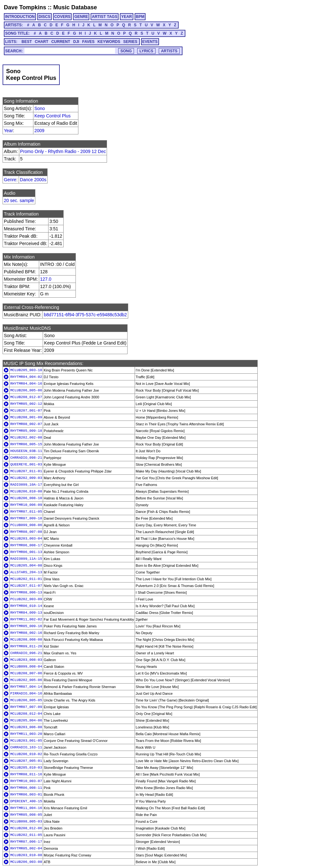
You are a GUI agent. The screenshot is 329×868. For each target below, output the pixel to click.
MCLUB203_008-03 (26, 660)
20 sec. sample (19, 200)
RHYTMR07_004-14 (26, 687)
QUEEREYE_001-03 (26, 464)
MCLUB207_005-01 (26, 761)
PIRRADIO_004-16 (26, 694)
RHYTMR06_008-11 (26, 788)
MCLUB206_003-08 (26, 862)
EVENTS (150, 42)
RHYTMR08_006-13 (26, 592)
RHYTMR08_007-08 (26, 532)
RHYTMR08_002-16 (26, 633)
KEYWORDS (109, 42)
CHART (41, 42)
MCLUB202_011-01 (26, 579)
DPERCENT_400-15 (26, 801)
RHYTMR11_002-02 (26, 619)
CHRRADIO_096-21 (26, 653)
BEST (27, 42)
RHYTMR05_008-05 (26, 815)
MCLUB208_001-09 (26, 417)
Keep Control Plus (53, 116)
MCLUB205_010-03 (26, 768)
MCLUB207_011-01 (26, 471)
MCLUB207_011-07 (26, 586)
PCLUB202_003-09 (26, 599)
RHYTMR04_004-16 (26, 384)
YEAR (126, 17)
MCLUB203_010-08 (26, 855)
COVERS (62, 17)
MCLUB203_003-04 (26, 539)
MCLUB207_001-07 (26, 411)
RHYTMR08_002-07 (26, 424)
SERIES (130, 42)
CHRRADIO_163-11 (26, 747)
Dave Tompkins (25, 7)
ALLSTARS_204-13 (26, 572)
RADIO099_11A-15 (26, 559)
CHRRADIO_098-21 (26, 458)
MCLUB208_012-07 (26, 397)
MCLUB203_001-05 (26, 741)
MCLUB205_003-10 (26, 370)
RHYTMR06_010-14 (26, 606)
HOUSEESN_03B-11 (26, 451)
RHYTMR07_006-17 (26, 842)
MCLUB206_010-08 (26, 491)
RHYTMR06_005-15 (26, 444)
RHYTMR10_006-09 (26, 505)
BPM (140, 17)
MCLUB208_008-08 (26, 640)
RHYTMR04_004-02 (26, 377)
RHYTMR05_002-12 (26, 404)
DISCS (44, 17)
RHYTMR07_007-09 (26, 707)
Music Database (75, 7)
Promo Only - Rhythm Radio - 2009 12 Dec (63, 151)
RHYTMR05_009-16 (26, 626)
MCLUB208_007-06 (26, 673)
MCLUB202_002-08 (26, 438)
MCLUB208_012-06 (26, 828)
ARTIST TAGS (105, 17)
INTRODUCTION (20, 17)
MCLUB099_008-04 (26, 667)
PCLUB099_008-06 (26, 525)
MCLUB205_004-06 (26, 720)
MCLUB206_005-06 (26, 390)
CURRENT (61, 42)
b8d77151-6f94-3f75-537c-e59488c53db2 (85, 315)
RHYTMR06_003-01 (26, 795)
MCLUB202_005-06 (26, 680)
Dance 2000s (33, 180)
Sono (40, 108)
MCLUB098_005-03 (26, 821)
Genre (10, 180)
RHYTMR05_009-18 (26, 431)
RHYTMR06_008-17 (26, 545)
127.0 (46, 279)
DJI (76, 42)
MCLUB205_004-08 (26, 566)
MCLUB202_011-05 (26, 835)
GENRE (81, 17)
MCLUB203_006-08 (26, 727)
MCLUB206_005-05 (26, 700)
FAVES (88, 42)
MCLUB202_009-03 (26, 478)
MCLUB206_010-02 (26, 754)
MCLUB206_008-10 (26, 498)
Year (8, 131)
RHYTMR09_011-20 (26, 646)
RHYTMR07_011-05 (26, 512)
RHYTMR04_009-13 (26, 613)
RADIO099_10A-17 (26, 485)
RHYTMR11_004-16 (26, 808)
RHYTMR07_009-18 (26, 518)
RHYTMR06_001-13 (26, 552)
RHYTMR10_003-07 (26, 781)
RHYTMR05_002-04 (26, 848)
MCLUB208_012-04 (26, 714)
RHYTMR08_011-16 (26, 774)
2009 (39, 131)
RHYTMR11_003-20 (26, 734)
